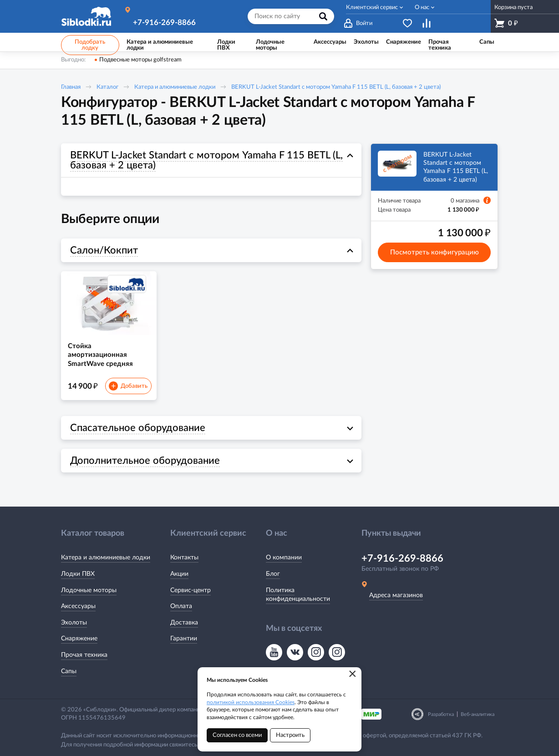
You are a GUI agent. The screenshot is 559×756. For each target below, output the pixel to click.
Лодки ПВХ (78, 574)
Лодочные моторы (89, 590)
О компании (284, 558)
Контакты (184, 558)
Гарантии (184, 639)
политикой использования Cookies (251, 702)
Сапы (69, 671)
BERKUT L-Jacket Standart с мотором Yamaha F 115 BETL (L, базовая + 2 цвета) (336, 87)
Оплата (181, 606)
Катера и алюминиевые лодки (175, 87)
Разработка (441, 714)
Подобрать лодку (90, 45)
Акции (179, 574)
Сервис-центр (191, 590)
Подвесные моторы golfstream (140, 60)
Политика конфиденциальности (298, 595)
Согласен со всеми (237, 735)
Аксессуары (78, 606)
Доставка (184, 623)
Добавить (128, 386)
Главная (71, 87)
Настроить (290, 735)
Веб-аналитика (478, 714)
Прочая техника (84, 655)
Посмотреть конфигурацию (434, 252)
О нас (422, 8)
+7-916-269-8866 (164, 23)
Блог (273, 574)
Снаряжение (79, 639)
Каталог (107, 87)
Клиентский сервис (372, 8)
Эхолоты (74, 623)
